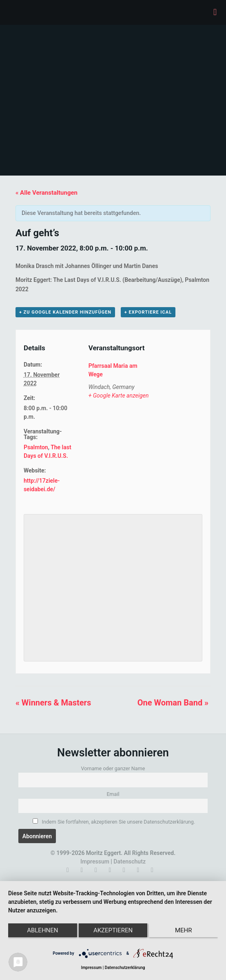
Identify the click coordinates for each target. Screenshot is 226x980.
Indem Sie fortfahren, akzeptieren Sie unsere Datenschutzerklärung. (114, 822)
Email (113, 794)
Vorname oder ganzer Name (113, 768)
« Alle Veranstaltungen (47, 193)
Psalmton (36, 447)
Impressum (95, 861)
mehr (184, 930)
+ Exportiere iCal (148, 312)
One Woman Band (173, 703)
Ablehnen (42, 930)
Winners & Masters (53, 703)
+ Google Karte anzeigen (119, 396)
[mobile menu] (215, 12)
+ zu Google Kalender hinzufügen (65, 312)
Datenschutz (130, 861)
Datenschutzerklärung (125, 968)
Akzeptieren (113, 930)
